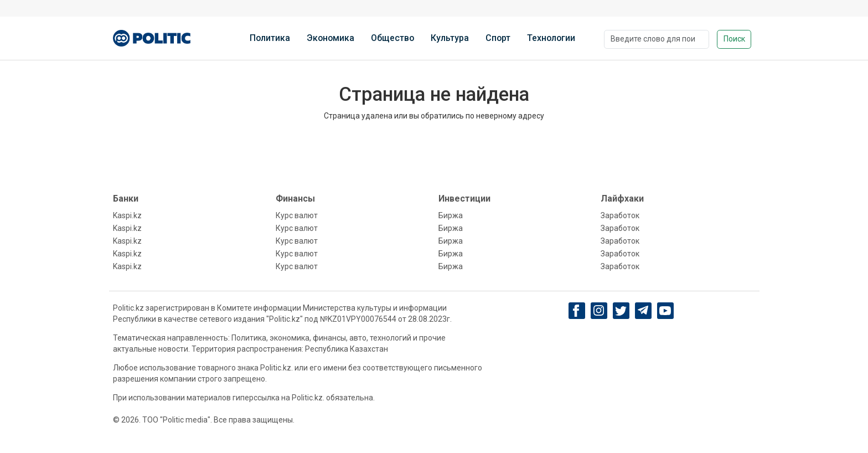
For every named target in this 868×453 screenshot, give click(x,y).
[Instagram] (599, 311)
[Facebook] (577, 311)
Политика (270, 38)
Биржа (451, 215)
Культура (450, 38)
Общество (392, 38)
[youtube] (665, 311)
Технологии (551, 38)
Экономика (330, 38)
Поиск (734, 39)
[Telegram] (643, 311)
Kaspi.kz (127, 215)
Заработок (620, 215)
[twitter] (621, 311)
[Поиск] (657, 39)
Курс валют (297, 215)
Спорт (498, 38)
